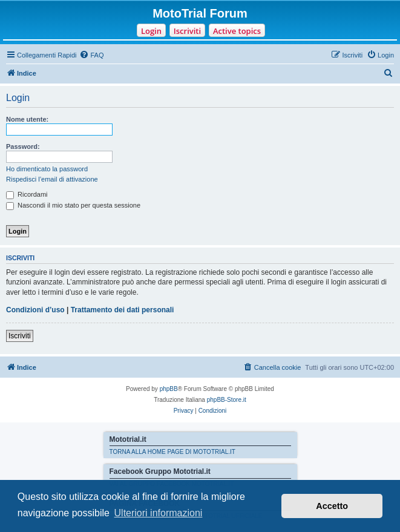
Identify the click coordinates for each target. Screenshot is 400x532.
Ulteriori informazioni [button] (159, 513)
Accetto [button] (332, 506)
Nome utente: (27, 119)
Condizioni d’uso (35, 310)
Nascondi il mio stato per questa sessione (73, 205)
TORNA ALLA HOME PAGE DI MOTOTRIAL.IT (172, 452)
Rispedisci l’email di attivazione (52, 179)
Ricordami (27, 194)
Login (151, 31)
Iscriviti (187, 31)
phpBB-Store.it (227, 400)
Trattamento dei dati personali (123, 310)
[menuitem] (91, 55)
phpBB (169, 389)
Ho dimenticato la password (47, 169)
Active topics (237, 31)
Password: (23, 146)
